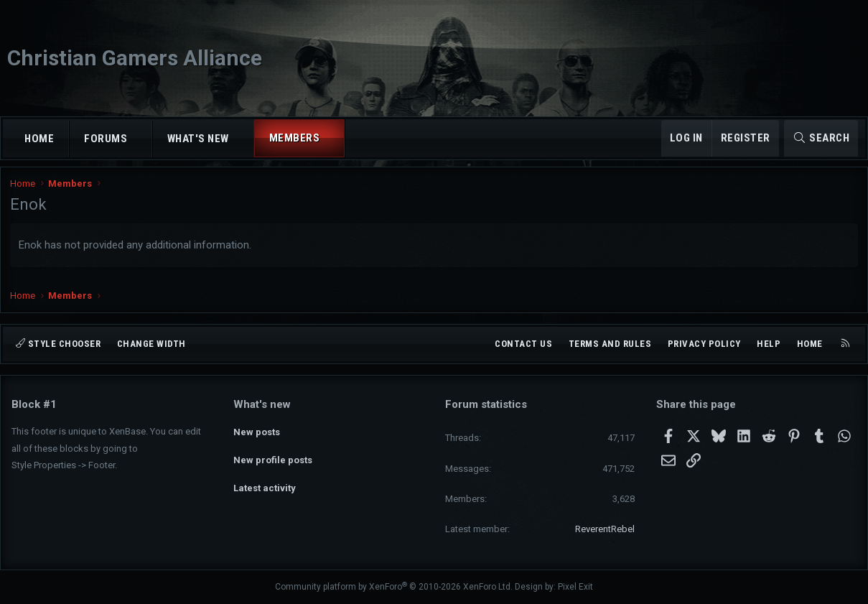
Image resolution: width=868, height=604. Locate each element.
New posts (257, 430)
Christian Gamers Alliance (135, 58)
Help (769, 344)
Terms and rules (610, 344)
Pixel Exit (575, 587)
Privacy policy (704, 344)
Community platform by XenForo (394, 587)
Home (39, 139)
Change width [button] (151, 344)
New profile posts (273, 456)
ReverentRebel (605, 529)
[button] (140, 139)
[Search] (821, 138)
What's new (198, 139)
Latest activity (265, 482)
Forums (106, 139)
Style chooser (58, 344)
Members (295, 138)
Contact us (523, 344)
